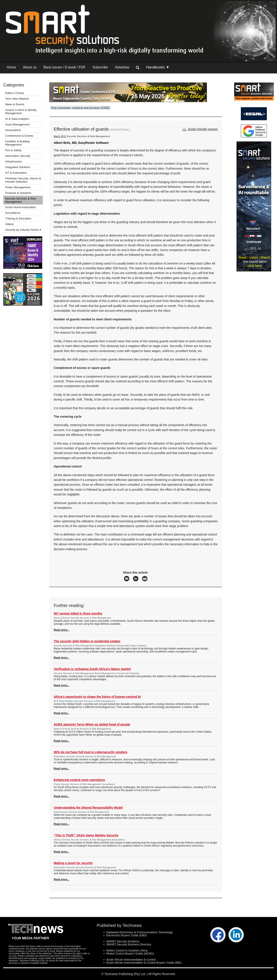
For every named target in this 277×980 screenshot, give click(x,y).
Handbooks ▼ (158, 67)
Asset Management (17, 124)
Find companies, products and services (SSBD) (80, 108)
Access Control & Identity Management (21, 112)
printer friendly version (200, 129)
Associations (13, 130)
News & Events (15, 104)
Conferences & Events (19, 136)
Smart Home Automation (21, 207)
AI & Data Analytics (17, 119)
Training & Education (18, 218)
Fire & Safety (13, 150)
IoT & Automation (16, 173)
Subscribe (100, 67)
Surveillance (13, 213)
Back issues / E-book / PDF (65, 67)
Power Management (18, 187)
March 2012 (60, 136)
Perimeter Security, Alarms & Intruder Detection (23, 180)
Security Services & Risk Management (21, 200)
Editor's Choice (15, 93)
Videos (10, 224)
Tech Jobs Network (17, 99)
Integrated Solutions (18, 167)
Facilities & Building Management (17, 143)
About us (30, 67)
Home (11, 67)
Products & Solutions (18, 193)
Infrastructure (14, 161)
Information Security (18, 156)
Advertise (122, 67)
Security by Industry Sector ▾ (23, 230)
